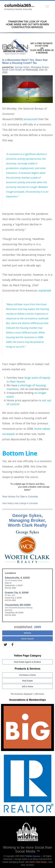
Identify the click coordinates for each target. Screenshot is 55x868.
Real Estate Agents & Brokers (27, 662)
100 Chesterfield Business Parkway (19, 608)
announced (30, 119)
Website (27, 633)
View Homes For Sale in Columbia (20, 497)
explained (45, 290)
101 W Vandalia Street (14, 580)
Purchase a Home (27, 675)
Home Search (28, 639)
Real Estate (27, 681)
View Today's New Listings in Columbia (20, 503)
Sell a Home (27, 686)
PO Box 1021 (10, 595)
